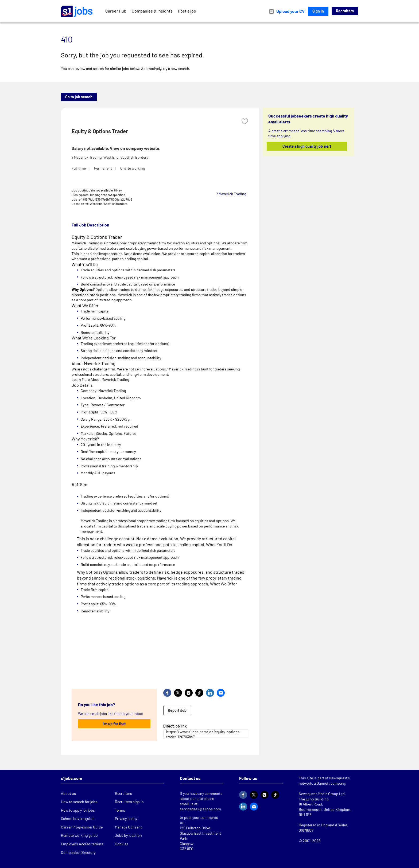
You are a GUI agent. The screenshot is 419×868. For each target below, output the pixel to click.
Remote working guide (79, 835)
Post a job (187, 11)
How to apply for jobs (78, 810)
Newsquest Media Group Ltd (322, 794)
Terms (120, 810)
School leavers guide (78, 818)
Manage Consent (128, 827)
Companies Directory (78, 852)
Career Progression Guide (82, 827)
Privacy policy (126, 818)
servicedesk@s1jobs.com (200, 809)
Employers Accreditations (82, 844)
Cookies (122, 844)
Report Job (177, 710)
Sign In (318, 11)
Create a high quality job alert (307, 146)
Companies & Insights (152, 11)
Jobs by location (128, 835)
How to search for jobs (79, 802)
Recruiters (345, 11)
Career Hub (116, 11)
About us (68, 793)
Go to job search (79, 97)
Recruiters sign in (129, 802)
